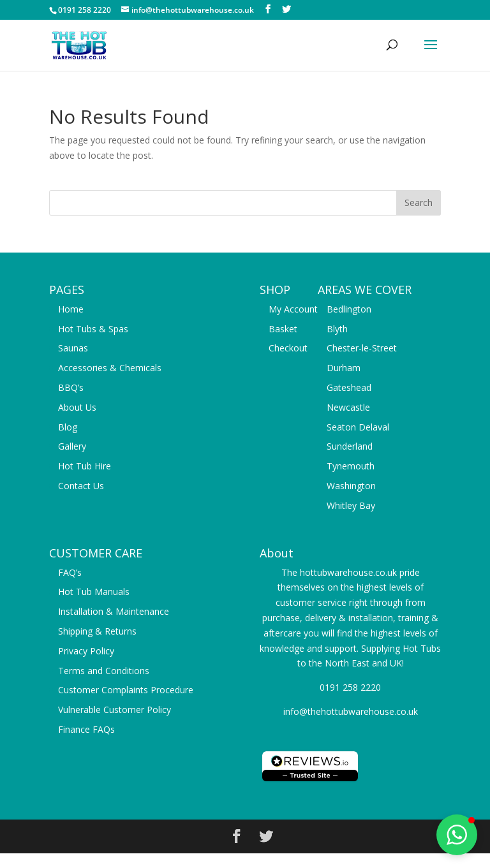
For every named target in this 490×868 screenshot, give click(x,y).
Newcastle (348, 407)
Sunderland (350, 446)
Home (71, 309)
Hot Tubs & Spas (93, 329)
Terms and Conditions (104, 671)
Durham (344, 368)
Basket (283, 329)
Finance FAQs (86, 729)
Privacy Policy (86, 651)
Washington (351, 486)
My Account (293, 309)
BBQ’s (71, 387)
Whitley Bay (351, 505)
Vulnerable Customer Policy (115, 710)
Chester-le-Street (362, 348)
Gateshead (349, 387)
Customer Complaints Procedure (126, 690)
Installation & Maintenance (114, 611)
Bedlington (349, 309)
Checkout (288, 348)
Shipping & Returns (97, 631)
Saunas (73, 348)
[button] (457, 835)
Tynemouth (351, 466)
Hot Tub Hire (85, 466)
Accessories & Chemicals (110, 368)
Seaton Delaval (358, 427)
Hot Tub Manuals (94, 592)
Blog (68, 427)
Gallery (72, 446)
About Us (77, 407)
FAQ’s (70, 572)
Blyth (337, 329)
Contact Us (81, 486)
